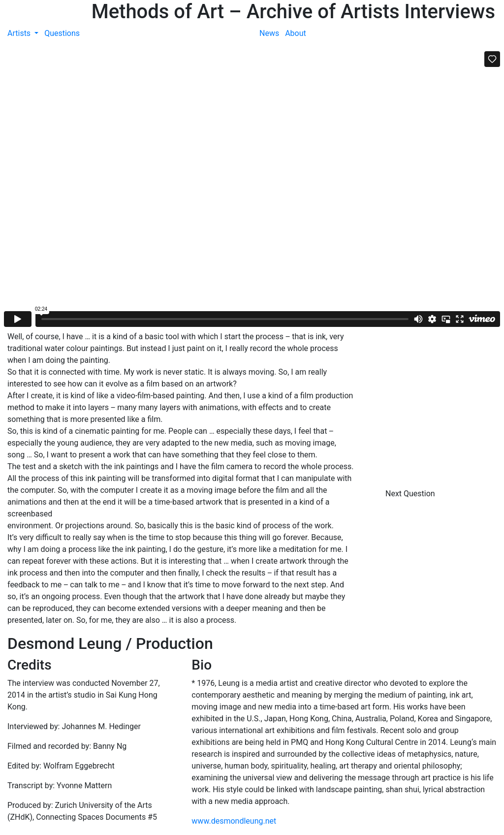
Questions (62, 33)
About (296, 33)
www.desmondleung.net (234, 821)
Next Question (411, 494)
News (269, 33)
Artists (20, 33)
